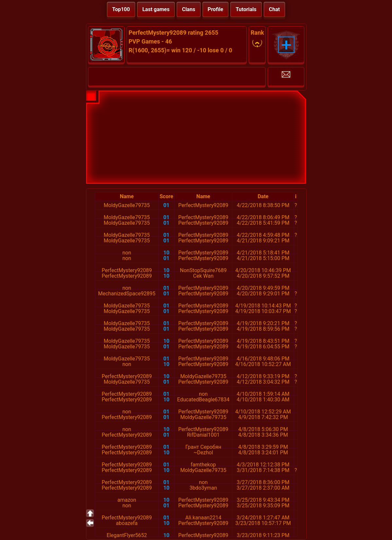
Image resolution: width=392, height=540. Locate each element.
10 (166, 253)
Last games (156, 9)
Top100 (121, 9)
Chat (274, 9)
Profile (216, 9)
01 (166, 205)
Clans (188, 9)
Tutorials (246, 9)
